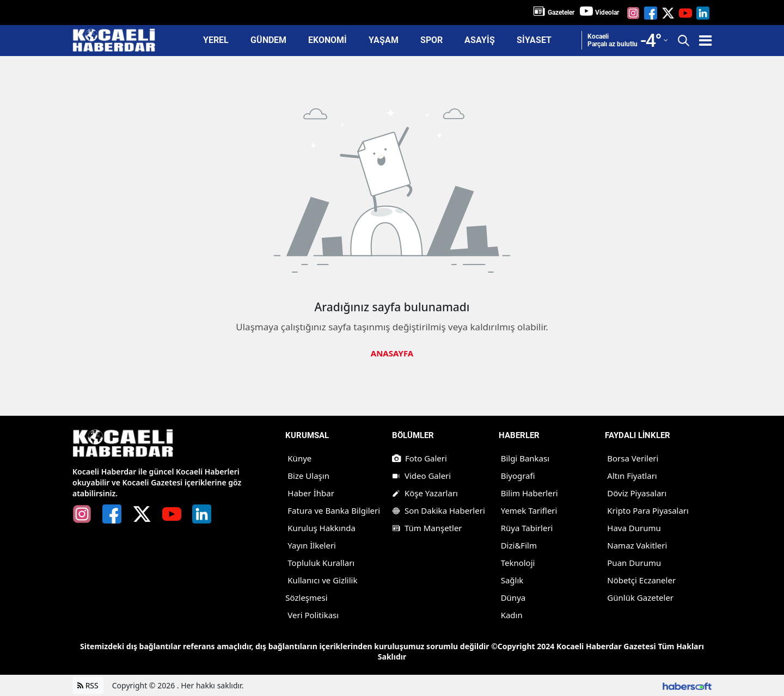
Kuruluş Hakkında (321, 528)
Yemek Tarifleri (529, 510)
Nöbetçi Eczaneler (641, 580)
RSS (88, 685)
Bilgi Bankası (525, 458)
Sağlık (512, 580)
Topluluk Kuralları (321, 563)
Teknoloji (518, 563)
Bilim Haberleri (529, 493)
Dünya (513, 598)
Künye (299, 458)
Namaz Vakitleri (637, 545)
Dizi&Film (519, 545)
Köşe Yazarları (425, 493)
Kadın (512, 615)
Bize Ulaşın (308, 476)
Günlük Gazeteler (640, 598)
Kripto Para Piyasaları (648, 510)
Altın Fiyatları (632, 476)
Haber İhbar (311, 493)
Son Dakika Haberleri (439, 510)
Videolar (607, 13)
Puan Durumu (634, 563)
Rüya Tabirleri (527, 528)
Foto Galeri (419, 458)
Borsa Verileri (633, 458)
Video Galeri (421, 476)
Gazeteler (561, 13)
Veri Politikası (313, 615)
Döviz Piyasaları (637, 493)
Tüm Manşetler (427, 528)
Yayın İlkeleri (312, 545)
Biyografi (518, 476)
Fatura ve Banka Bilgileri (334, 510)
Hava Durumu (634, 528)
